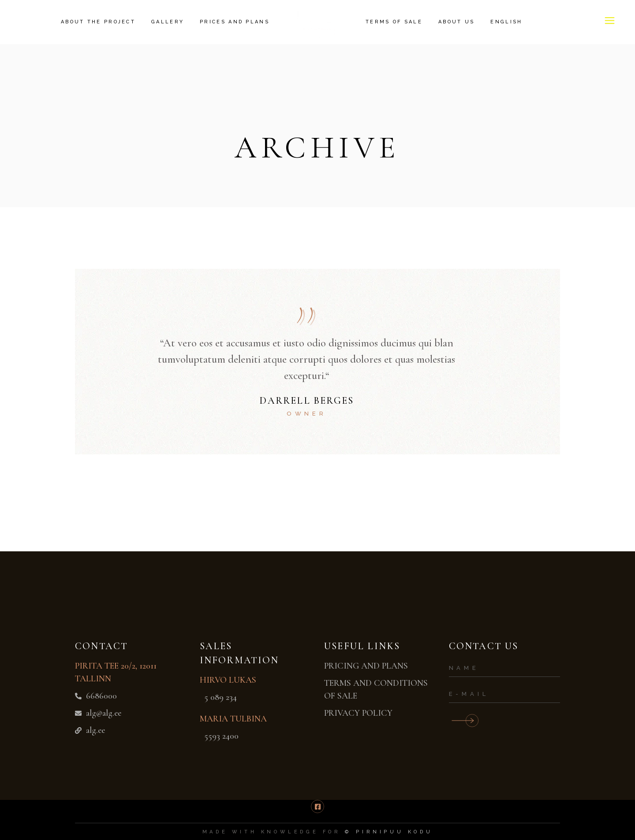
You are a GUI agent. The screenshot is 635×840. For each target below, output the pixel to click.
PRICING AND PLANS (366, 666)
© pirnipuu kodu (389, 832)
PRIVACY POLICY (358, 713)
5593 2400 (221, 736)
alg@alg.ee (104, 713)
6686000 (101, 696)
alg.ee (95, 730)
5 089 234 (220, 697)
